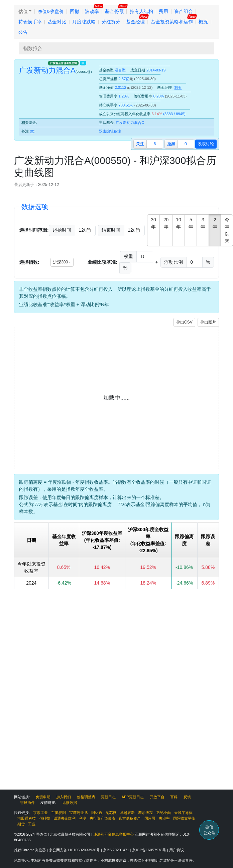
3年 (203, 223)
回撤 (75, 11)
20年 (166, 223)
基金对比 (57, 22)
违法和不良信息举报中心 (113, 834)
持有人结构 (141, 11)
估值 (23, 11)
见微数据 (70, 803)
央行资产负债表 (102, 818)
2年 (215, 223)
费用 (163, 11)
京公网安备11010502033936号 (75, 850)
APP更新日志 (133, 797)
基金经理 (135, 22)
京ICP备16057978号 (150, 850)
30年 (153, 223)
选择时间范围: (34, 230)
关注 (140, 144)
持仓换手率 (30, 22)
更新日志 (108, 797)
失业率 (164, 818)
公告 (23, 32)
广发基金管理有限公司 (64, 63)
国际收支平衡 (184, 818)
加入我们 (64, 797)
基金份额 (114, 11)
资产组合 (184, 11)
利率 (83, 818)
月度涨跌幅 (84, 22)
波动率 (92, 11)
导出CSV (184, 322)
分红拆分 (111, 22)
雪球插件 (27, 803)
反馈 (187, 797)
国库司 (150, 818)
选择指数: (29, 262)
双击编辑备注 (110, 131)
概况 (203, 22)
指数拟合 (33, 48)
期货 (21, 824)
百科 (174, 797)
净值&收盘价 (51, 11)
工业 (32, 824)
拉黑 (171, 144)
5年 (191, 223)
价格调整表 (86, 797)
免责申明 (43, 797)
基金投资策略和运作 (172, 22)
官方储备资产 (130, 818)
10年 (179, 223)
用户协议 (177, 850)
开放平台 (157, 797)
